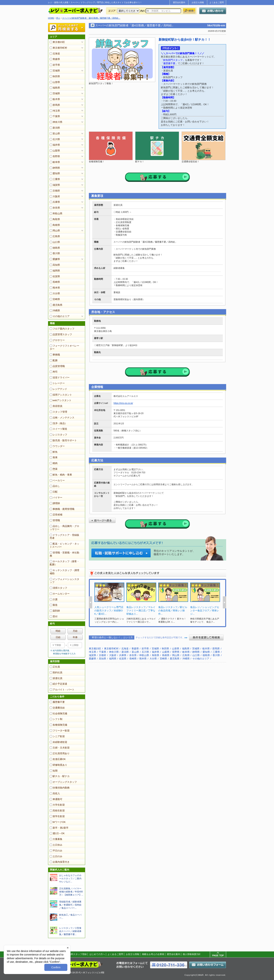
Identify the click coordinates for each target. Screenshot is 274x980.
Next (224, 602)
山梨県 (55, 151)
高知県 (55, 265)
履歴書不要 (57, 702)
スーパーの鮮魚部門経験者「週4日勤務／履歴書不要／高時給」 (91, 18)
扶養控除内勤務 (60, 788)
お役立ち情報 (198, 2)
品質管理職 (57, 366)
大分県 (55, 293)
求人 (58, 18)
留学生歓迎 (57, 816)
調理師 (55, 503)
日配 (54, 492)
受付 (54, 616)
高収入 (55, 793)
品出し (55, 486)
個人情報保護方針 (192, 954)
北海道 (55, 54)
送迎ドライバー (60, 377)
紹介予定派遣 (58, 684)
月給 (75, 631)
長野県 (55, 156)
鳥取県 (55, 219)
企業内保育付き (60, 862)
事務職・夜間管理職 (62, 509)
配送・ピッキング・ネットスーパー (64, 545)
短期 (54, 771)
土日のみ (56, 856)
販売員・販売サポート (63, 440)
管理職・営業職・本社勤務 (64, 554)
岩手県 (55, 65)
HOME (51, 18)
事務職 (55, 355)
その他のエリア (60, 316)
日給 (58, 637)
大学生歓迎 (57, 805)
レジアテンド (58, 389)
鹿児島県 (56, 305)
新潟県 (55, 128)
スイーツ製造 (58, 429)
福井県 (55, 145)
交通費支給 (57, 708)
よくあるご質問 (217, 2)
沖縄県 (55, 310)
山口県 (55, 242)
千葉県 (55, 116)
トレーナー (57, 383)
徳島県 (55, 248)
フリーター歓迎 (60, 731)
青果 (54, 457)
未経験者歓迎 (58, 742)
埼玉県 (55, 111)
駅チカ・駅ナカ (60, 776)
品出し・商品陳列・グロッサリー (64, 528)
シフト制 (56, 719)
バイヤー (56, 498)
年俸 (75, 637)
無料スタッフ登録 (78, 954)
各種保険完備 (58, 725)
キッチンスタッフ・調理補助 (64, 572)
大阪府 (55, 196)
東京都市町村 (58, 48)
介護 (54, 599)
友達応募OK (58, 759)
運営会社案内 (179, 2)
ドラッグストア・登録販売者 (64, 537)
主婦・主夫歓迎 (60, 748)
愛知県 (55, 173)
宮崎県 (55, 299)
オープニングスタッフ (63, 782)
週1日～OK (57, 833)
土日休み (56, 845)
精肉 (54, 463)
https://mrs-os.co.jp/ (123, 403)
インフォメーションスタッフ (64, 581)
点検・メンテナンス (62, 418)
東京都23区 (57, 42)
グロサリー (57, 340)
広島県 (55, 236)
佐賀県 (55, 276)
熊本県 (55, 288)
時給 (58, 631)
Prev (91, 602)
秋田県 (55, 76)
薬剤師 (55, 611)
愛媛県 (55, 259)
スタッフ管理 (58, 412)
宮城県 (55, 71)
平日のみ (56, 851)
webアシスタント (61, 400)
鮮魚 (54, 452)
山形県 (55, 82)
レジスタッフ (58, 435)
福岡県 (55, 271)
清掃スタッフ (58, 588)
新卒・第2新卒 (59, 828)
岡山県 (55, 231)
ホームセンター (60, 594)
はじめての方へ (97, 954)
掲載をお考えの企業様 (153, 954)
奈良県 (55, 208)
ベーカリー (57, 480)
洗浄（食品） (58, 423)
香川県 (55, 253)
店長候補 (56, 515)
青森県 (55, 59)
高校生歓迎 (57, 811)
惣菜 (54, 469)
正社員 (55, 667)
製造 (54, 605)
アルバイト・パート (62, 690)
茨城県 (55, 93)
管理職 (55, 520)
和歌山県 (56, 213)
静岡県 (55, 168)
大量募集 (56, 839)
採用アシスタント (61, 395)
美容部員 (56, 406)
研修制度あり (58, 765)
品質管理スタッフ (61, 334)
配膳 (54, 360)
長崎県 (55, 282)
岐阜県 (55, 162)
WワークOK (58, 822)
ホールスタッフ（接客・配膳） (64, 563)
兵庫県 (55, 202)
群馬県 (55, 105)
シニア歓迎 (57, 736)
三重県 (55, 179)
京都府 (55, 191)
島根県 (55, 225)
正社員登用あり (60, 753)
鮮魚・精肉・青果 (61, 475)
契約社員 (56, 672)
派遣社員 (56, 678)
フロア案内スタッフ (62, 329)
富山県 (55, 133)
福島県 (55, 88)
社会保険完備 (58, 713)
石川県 (55, 139)
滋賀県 (55, 185)
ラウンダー (57, 446)
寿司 (54, 372)
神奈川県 (56, 122)
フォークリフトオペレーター (64, 347)
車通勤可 (56, 799)
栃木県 (55, 99)
